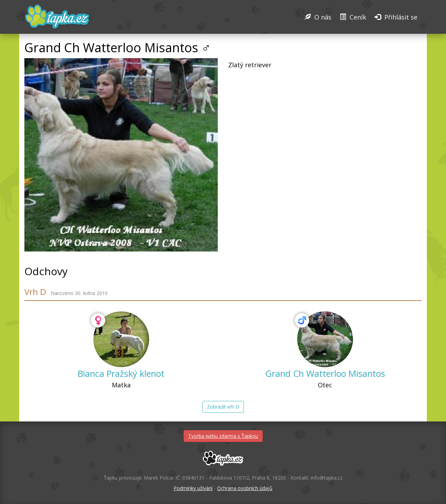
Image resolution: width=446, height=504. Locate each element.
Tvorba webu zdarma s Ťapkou (223, 436)
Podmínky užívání (193, 488)
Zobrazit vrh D (223, 407)
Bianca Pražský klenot (121, 373)
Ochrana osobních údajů (245, 488)
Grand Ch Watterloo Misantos (325, 373)
